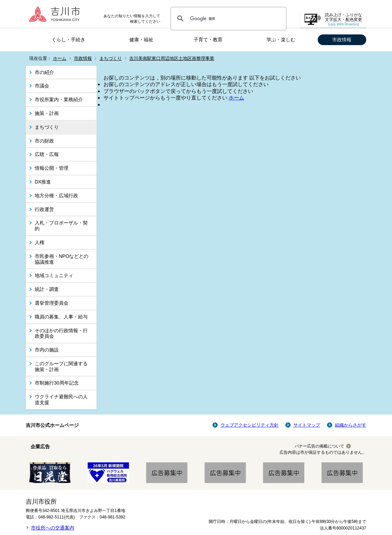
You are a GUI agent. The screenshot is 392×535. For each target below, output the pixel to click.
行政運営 (44, 209)
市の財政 (44, 141)
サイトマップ (307, 425)
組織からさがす (351, 425)
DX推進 (43, 182)
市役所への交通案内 (53, 528)
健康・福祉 (141, 40)
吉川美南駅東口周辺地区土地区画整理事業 (172, 58)
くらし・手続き (68, 40)
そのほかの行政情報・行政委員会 (61, 333)
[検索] (227, 19)
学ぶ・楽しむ (281, 40)
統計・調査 (47, 289)
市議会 (42, 86)
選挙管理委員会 (52, 303)
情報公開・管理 (52, 168)
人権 (40, 242)
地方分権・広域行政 (56, 196)
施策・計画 (47, 113)
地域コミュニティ (54, 275)
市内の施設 (47, 350)
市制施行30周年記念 (57, 383)
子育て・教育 (208, 40)
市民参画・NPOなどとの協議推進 (62, 259)
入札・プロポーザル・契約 (61, 226)
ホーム (60, 58)
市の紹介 (44, 72)
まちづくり (111, 58)
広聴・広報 (47, 154)
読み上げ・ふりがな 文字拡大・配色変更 (344, 19)
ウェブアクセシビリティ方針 (249, 425)
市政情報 (342, 40)
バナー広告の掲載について (319, 446)
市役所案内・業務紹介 (59, 99)
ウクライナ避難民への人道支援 (61, 400)
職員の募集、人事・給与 (61, 317)
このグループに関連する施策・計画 (61, 366)
